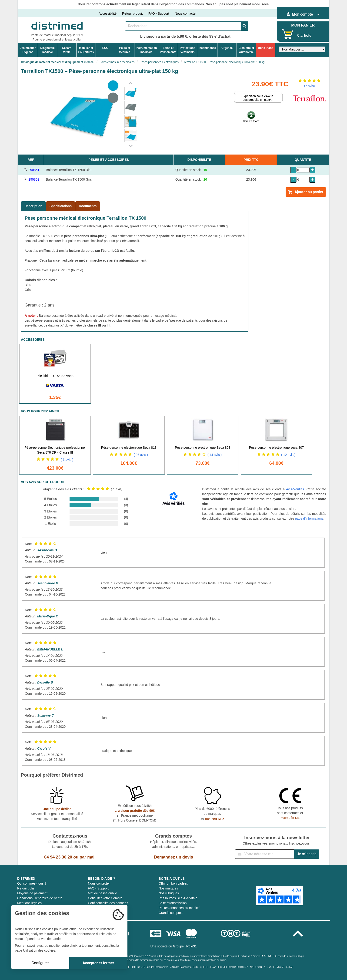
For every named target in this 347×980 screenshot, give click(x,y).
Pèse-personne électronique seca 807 (277, 448)
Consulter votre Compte (105, 898)
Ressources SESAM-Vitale (178, 898)
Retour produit (132, 13)
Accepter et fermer (98, 963)
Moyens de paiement (32, 893)
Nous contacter (186, 13)
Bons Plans (265, 48)
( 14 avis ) (215, 455)
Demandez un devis (173, 857)
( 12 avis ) (288, 455)
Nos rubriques (169, 893)
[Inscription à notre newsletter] (265, 854)
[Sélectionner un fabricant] (302, 49)
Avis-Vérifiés (295, 489)
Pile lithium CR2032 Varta (55, 376)
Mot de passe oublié (102, 893)
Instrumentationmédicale (146, 50)
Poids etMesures (125, 50)
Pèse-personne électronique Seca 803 (203, 448)
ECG (105, 48)
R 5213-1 (267, 956)
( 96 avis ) (141, 455)
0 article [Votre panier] (304, 35)
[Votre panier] (287, 34)
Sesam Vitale (67, 50)
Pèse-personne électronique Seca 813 (129, 448)
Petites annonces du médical (179, 908)
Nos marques (168, 888)
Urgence (227, 48)
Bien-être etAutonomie (246, 50)
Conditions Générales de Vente (40, 898)
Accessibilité (108, 13)
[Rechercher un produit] (183, 26)
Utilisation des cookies (39, 950)
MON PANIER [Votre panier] (303, 25)
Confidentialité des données (108, 903)
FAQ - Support (159, 13)
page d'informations (309, 519)
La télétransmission (173, 903)
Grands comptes (171, 913)
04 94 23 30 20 (58, 857)
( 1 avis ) (67, 460)
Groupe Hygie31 (185, 946)
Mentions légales (29, 903)
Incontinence (207, 48)
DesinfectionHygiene (28, 50)
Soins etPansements (168, 50)
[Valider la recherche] (244, 26)
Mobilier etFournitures (86, 50)
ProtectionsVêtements (187, 50)
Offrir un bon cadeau (173, 883)
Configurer (40, 963)
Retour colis (26, 888)
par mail (88, 857)
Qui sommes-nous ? (32, 883)
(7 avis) (310, 86)
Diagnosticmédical (47, 50)
